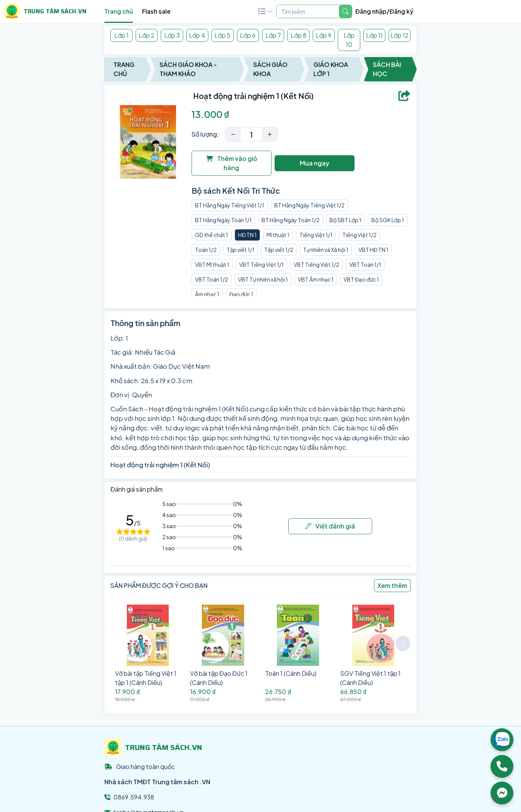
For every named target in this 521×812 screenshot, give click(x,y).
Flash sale (156, 11)
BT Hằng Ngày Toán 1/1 (223, 220)
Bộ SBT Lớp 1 (345, 220)
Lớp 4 (197, 35)
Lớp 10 (349, 40)
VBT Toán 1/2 (212, 279)
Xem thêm (392, 585)
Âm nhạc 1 (207, 294)
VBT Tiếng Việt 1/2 (316, 264)
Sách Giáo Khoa (270, 69)
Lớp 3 (172, 35)
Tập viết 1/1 (241, 250)
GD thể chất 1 (212, 235)
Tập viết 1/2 (279, 250)
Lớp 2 (147, 35)
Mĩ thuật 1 (278, 235)
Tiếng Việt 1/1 (316, 235)
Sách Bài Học (387, 69)
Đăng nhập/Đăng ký (384, 11)
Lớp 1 (121, 35)
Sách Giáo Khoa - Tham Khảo (188, 69)
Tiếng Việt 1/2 (360, 235)
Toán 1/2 (206, 250)
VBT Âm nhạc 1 (316, 279)
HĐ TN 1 (247, 235)
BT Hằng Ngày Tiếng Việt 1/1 (230, 205)
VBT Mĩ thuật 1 (212, 264)
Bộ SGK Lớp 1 (388, 220)
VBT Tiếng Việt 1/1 (261, 264)
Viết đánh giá (330, 526)
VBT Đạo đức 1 (361, 279)
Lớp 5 (222, 35)
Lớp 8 (299, 35)
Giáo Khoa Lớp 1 (331, 69)
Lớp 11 (374, 35)
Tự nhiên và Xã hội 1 (326, 250)
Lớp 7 (273, 35)
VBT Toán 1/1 (365, 264)
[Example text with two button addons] (308, 11)
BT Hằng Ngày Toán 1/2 (291, 220)
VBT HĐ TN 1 (373, 250)
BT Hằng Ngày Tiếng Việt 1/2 (309, 205)
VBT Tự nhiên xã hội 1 (263, 279)
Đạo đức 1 (241, 294)
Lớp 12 (400, 35)
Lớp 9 (324, 35)
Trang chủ (119, 11)
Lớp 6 (248, 35)
